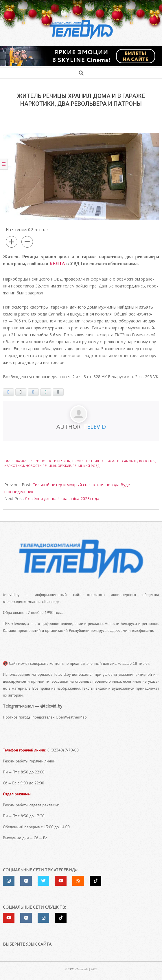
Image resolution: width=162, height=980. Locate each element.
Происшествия (86, 461)
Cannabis (130, 461)
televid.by (11, 595)
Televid (95, 427)
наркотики (14, 466)
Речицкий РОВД (86, 466)
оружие (64, 466)
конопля (147, 461)
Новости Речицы (56, 461)
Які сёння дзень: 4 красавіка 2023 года (62, 499)
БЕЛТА (57, 264)
